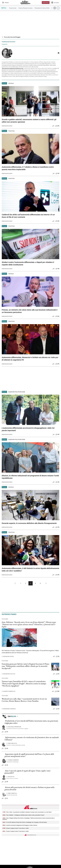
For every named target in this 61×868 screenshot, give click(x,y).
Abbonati (46, 3)
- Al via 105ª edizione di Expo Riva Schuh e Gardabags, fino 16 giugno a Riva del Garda (25, 822)
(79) (57, 527)
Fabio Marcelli (12, 793)
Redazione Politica (8, 674)
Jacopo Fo (10, 777)
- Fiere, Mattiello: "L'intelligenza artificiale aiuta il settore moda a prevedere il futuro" (24, 815)
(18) (57, 269)
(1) (6, 798)
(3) (58, 709)
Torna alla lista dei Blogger (11, 37)
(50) (57, 126)
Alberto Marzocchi (9, 691)
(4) (6, 782)
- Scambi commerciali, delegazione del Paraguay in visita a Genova (20, 825)
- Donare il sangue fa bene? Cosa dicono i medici (16, 828)
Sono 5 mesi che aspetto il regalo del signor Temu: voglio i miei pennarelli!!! (27, 772)
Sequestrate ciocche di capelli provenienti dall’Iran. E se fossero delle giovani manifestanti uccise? (29, 755)
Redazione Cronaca (9, 709)
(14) (57, 173)
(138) (57, 691)
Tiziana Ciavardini (13, 760)
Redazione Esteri (8, 656)
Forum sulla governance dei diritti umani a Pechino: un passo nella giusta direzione (29, 788)
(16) (57, 482)
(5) (6, 765)
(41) (57, 434)
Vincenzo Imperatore (14, 727)
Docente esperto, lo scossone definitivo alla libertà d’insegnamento (29, 523)
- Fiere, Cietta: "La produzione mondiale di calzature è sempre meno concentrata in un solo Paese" (27, 812)
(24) (57, 575)
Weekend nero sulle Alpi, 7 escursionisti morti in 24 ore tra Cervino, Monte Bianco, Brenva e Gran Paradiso (24, 700)
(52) (57, 316)
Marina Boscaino (7, 126)
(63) (57, 364)
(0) (58, 656)
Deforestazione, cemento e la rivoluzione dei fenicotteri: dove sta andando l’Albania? (32, 738)
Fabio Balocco (12, 743)
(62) (57, 221)
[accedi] (55, 3)
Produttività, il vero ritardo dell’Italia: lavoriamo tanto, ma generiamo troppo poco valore (31, 722)
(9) (58, 674)
